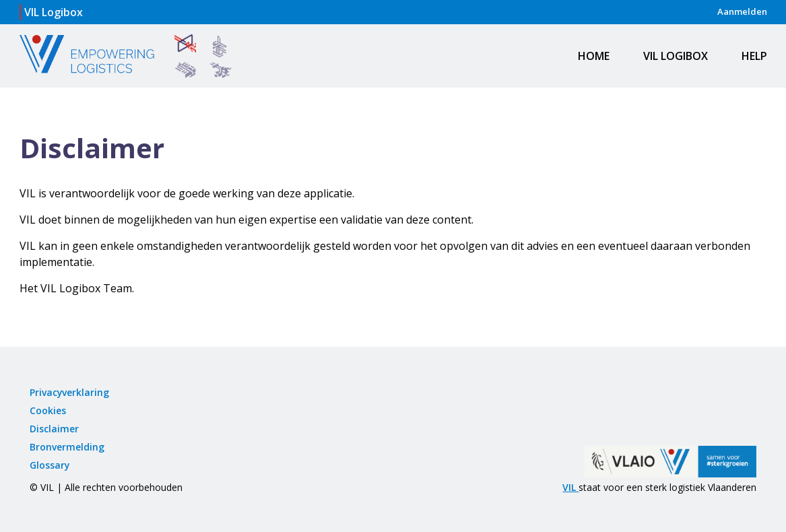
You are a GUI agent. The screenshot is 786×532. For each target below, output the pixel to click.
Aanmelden (742, 11)
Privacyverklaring (69, 392)
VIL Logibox (676, 56)
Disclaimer (54, 429)
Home (594, 56)
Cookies (48, 410)
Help (754, 56)
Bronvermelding (67, 447)
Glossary (50, 465)
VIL (570, 487)
